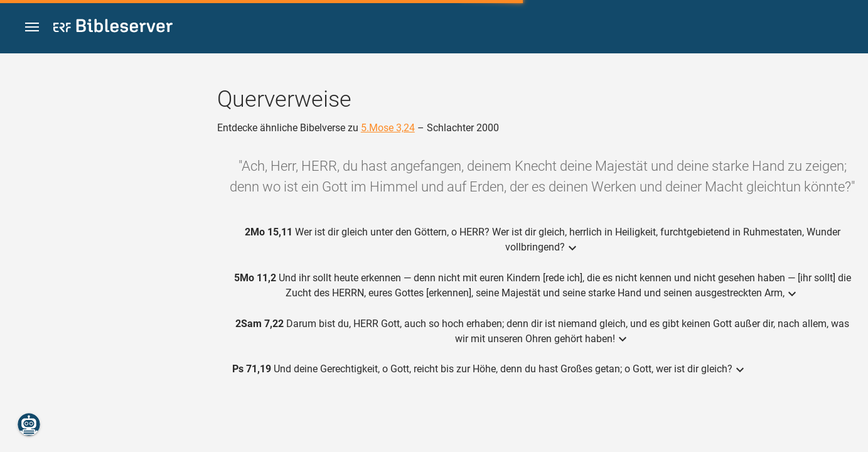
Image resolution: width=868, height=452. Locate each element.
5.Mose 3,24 (388, 128)
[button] (32, 27)
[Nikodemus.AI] (29, 424)
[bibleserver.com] (113, 28)
